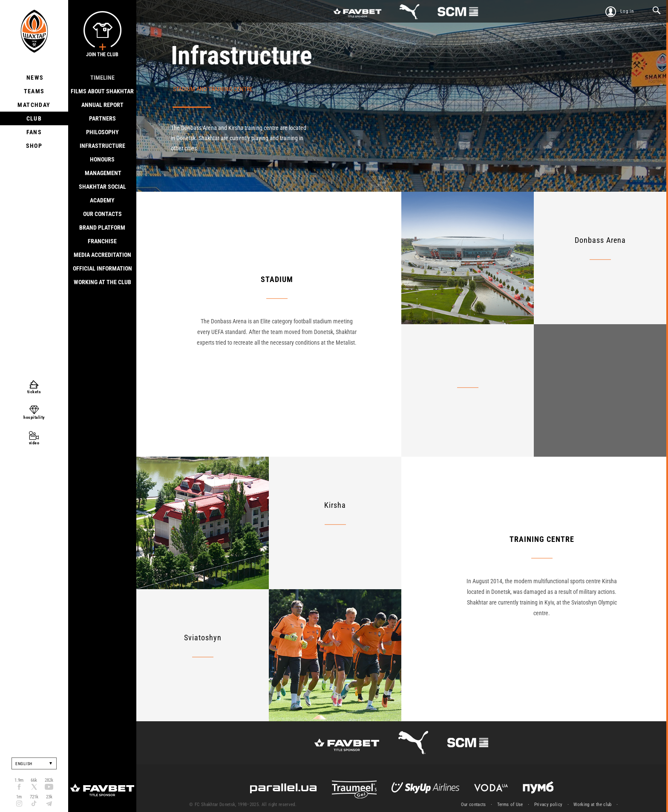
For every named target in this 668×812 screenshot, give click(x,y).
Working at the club (102, 282)
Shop (34, 146)
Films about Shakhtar (102, 91)
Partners (102, 118)
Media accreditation (102, 255)
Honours (102, 159)
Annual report (102, 105)
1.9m (19, 780)
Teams (34, 91)
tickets (34, 392)
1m (19, 797)
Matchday (34, 105)
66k (34, 780)
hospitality (34, 417)
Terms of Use (510, 805)
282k (49, 780)
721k (34, 797)
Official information (102, 268)
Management (102, 173)
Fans (34, 132)
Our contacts (102, 214)
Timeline (102, 78)
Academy (102, 200)
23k (49, 797)
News (34, 78)
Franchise (102, 241)
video (34, 443)
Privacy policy (549, 805)
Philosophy (102, 132)
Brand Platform (102, 227)
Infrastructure (102, 146)
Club (34, 118)
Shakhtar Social (102, 187)
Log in (627, 11)
